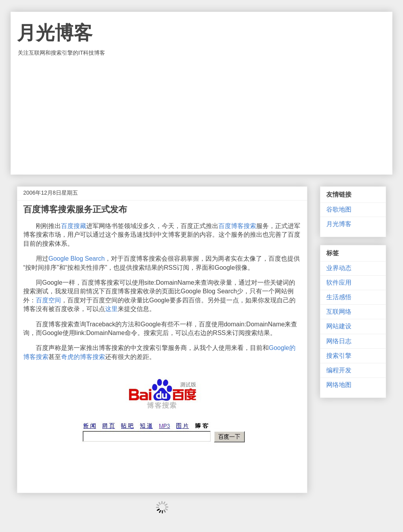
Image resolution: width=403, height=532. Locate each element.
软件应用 (339, 283)
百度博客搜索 (237, 226)
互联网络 (339, 312)
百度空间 (48, 300)
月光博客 (55, 33)
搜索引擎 (339, 356)
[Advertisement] (201, 116)
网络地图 (339, 385)
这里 (111, 309)
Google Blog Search (77, 259)
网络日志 (339, 341)
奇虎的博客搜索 (83, 357)
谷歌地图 (339, 209)
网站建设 (339, 326)
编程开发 (339, 370)
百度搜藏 (74, 226)
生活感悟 (339, 297)
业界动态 (339, 268)
